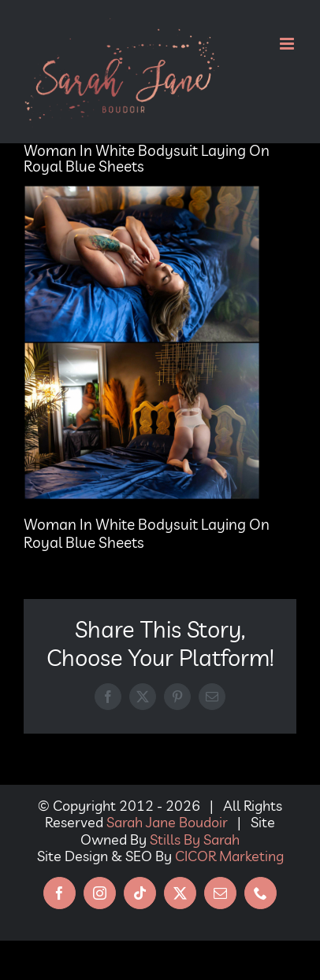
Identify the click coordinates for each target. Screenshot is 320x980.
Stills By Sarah (195, 839)
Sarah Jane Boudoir (167, 822)
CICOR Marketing (229, 856)
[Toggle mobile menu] (288, 44)
